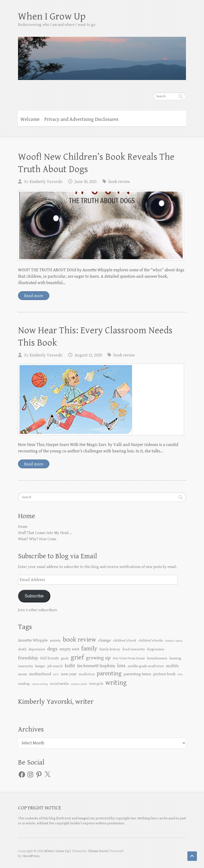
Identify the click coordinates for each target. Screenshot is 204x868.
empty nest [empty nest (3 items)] (69, 649)
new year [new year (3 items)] (69, 674)
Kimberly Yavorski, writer (56, 702)
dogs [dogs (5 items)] (52, 649)
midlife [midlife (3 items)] (172, 666)
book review (119, 182)
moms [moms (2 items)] (23, 674)
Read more (34, 296)
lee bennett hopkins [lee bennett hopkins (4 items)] (96, 666)
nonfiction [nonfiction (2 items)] (87, 674)
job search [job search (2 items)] (55, 666)
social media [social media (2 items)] (59, 684)
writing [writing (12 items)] (116, 683)
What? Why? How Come (37, 539)
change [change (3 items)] (104, 640)
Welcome (30, 119)
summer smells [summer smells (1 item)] (79, 684)
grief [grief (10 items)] (77, 657)
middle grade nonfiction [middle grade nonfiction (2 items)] (146, 666)
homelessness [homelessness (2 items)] (157, 658)
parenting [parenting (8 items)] (109, 673)
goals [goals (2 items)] (65, 658)
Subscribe (34, 596)
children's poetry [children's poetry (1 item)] (174, 641)
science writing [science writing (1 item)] (40, 684)
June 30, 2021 (86, 182)
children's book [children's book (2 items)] (125, 640)
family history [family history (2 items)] (110, 649)
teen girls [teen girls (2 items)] (96, 684)
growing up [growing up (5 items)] (98, 658)
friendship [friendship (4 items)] (28, 658)
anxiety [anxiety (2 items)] (55, 640)
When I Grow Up (52, 16)
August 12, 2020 (88, 355)
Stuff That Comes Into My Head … (45, 533)
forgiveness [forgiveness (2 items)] (156, 649)
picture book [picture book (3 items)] (164, 674)
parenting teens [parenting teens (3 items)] (137, 674)
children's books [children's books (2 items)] (151, 640)
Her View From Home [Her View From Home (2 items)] (129, 658)
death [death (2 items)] (22, 649)
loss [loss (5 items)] (121, 666)
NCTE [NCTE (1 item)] (56, 675)
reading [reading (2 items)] (24, 684)
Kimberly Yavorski (46, 182)
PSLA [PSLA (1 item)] (180, 675)
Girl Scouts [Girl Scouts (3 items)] (49, 658)
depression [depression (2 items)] (37, 649)
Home (23, 527)
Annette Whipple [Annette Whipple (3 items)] (33, 640)
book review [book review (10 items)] (79, 640)
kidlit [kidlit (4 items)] (70, 666)
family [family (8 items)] (89, 649)
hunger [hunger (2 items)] (40, 666)
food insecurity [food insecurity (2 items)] (134, 649)
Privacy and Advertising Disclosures (81, 119)
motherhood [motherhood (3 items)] (40, 674)
